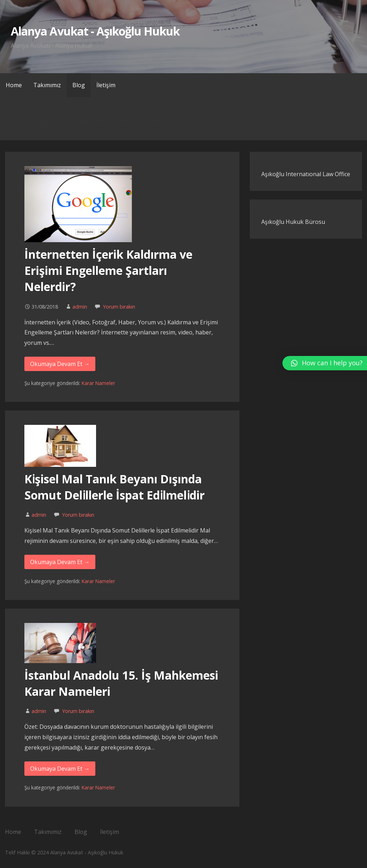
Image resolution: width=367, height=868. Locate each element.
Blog (79, 85)
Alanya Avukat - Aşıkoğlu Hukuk (95, 31)
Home (14, 85)
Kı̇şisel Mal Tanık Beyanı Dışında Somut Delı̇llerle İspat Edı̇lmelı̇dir (115, 487)
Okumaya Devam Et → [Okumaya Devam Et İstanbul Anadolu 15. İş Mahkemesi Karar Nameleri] (60, 769)
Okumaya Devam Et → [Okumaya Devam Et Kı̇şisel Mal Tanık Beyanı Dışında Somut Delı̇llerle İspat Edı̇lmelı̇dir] (60, 562)
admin (80, 307)
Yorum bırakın (119, 307)
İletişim (106, 85)
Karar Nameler (98, 383)
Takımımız (47, 85)
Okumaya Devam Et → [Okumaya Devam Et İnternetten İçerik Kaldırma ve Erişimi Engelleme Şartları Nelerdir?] (60, 364)
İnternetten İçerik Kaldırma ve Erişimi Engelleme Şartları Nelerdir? (108, 270)
